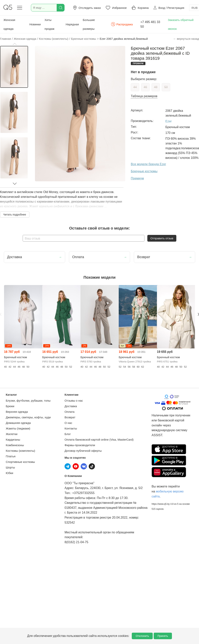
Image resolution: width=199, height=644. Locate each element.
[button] (15, 44)
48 (156, 87)
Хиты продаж (50, 24)
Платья (11, 456)
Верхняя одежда (17, 412)
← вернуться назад (186, 39)
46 (145, 87)
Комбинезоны (15, 445)
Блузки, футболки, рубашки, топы (28, 401)
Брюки (10, 406)
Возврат (70, 417)
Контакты (71, 428)
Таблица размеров (144, 96)
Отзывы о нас (74, 401)
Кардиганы (13, 440)
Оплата (70, 412)
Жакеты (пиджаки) (18, 428)
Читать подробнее (15, 215)
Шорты (10, 467)
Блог (68, 434)
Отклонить (142, 636)
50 (166, 87)
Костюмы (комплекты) (20, 451)
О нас (68, 423)
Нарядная (72, 24)
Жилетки (12, 434)
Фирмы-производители (80, 445)
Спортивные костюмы (20, 462)
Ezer (169, 121)
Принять (163, 636)
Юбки (10, 473)
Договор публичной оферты (83, 451)
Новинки (35, 24)
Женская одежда (9, 24)
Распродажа (122, 24)
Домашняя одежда (18, 423)
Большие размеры (89, 24)
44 (135, 87)
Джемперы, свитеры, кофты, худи (28, 417)
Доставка (71, 406)
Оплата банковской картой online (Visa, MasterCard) (99, 440)
